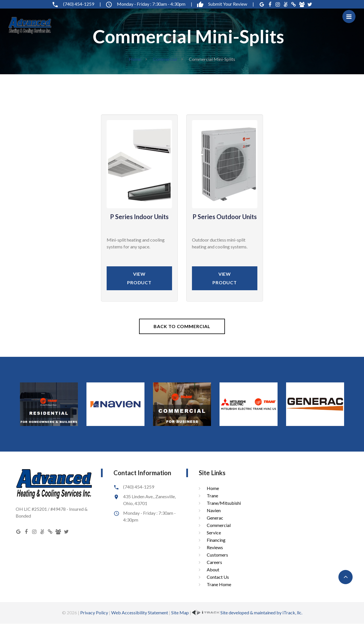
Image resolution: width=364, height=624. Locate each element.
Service (214, 533)
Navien (214, 510)
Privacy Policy (94, 612)
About (213, 570)
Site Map (180, 612)
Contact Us (218, 577)
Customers (217, 555)
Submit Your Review (225, 4)
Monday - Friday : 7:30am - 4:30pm (149, 4)
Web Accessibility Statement (140, 612)
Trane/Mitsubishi (224, 503)
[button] (346, 577)
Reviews (215, 547)
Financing (216, 540)
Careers (214, 562)
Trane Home (219, 584)
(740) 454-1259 (76, 4)
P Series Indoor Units (139, 217)
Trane (212, 496)
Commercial (165, 59)
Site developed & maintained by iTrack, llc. (247, 612)
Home (135, 59)
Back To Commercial (182, 326)
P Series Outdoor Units (225, 217)
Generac (215, 518)
